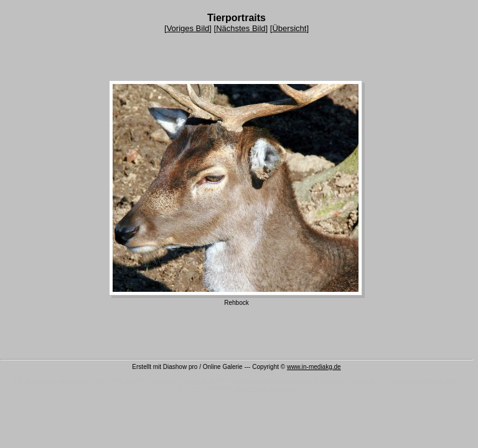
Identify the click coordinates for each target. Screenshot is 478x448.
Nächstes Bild (241, 28)
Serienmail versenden (57, 381)
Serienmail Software (264, 388)
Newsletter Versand (177, 381)
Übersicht (289, 28)
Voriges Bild (188, 28)
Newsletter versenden (347, 381)
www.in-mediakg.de (314, 367)
